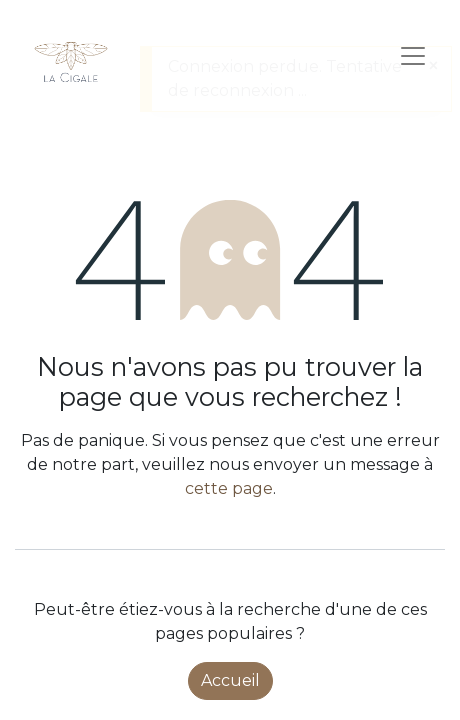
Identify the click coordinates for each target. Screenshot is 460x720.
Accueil (230, 680)
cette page (229, 488)
